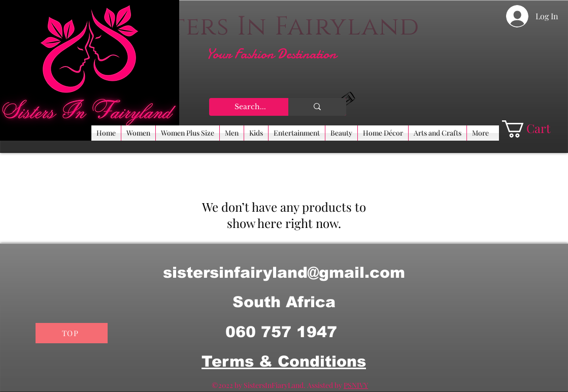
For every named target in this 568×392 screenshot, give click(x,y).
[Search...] (251, 107)
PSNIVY (356, 385)
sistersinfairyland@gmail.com (284, 272)
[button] (535, 129)
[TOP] (72, 333)
